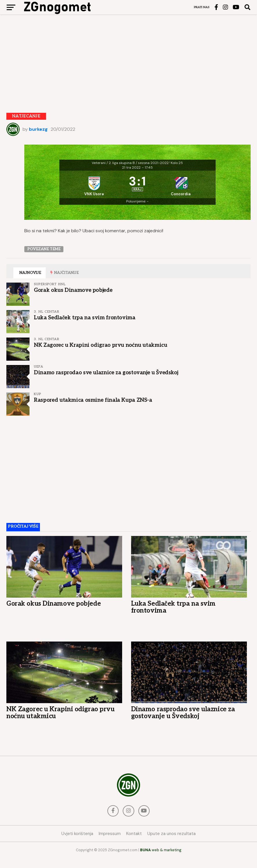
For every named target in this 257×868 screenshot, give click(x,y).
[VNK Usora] (92, 189)
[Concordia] (183, 189)
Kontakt (134, 843)
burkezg (38, 129)
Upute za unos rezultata (171, 843)
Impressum (110, 843)
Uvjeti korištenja (77, 843)
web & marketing (161, 860)
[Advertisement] (128, 59)
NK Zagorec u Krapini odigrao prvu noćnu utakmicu (100, 355)
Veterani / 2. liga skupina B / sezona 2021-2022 (130, 163)
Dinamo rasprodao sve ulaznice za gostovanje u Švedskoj (106, 382)
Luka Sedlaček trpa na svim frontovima (85, 327)
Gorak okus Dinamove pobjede (73, 300)
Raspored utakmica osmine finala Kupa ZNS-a (93, 410)
